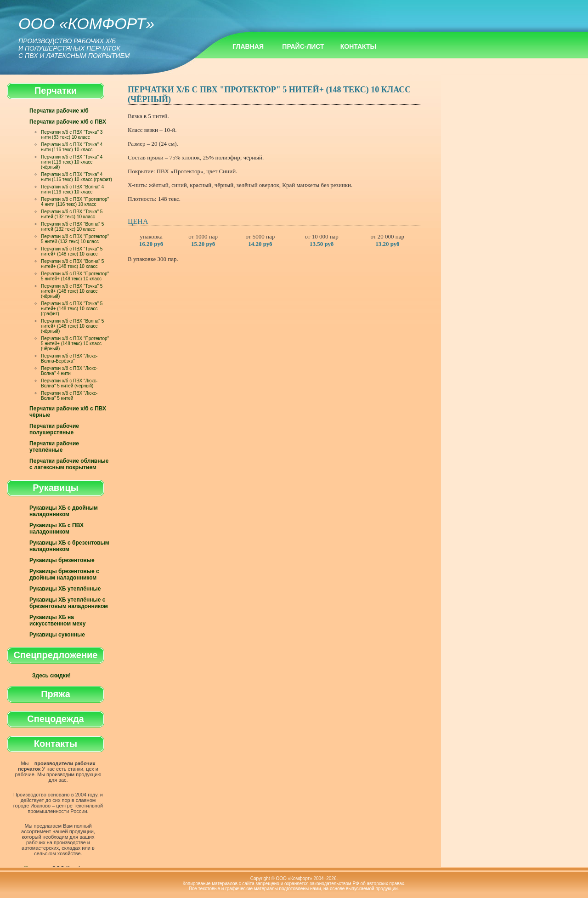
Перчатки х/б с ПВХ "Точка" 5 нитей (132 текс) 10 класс (72, 214)
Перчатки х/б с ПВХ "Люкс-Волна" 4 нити (69, 371)
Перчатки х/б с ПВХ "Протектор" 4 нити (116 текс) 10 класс (75, 202)
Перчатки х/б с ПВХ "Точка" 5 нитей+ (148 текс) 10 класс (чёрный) (72, 291)
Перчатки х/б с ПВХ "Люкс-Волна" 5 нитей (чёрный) (69, 383)
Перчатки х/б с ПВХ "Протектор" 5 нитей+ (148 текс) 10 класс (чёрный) (75, 344)
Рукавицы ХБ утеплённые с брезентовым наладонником (69, 603)
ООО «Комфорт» (86, 37)
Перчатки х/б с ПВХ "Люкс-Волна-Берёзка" (69, 358)
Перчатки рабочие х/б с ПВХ (68, 122)
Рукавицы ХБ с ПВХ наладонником (57, 529)
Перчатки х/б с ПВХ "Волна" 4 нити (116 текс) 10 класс (72, 189)
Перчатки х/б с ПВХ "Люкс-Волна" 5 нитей (69, 396)
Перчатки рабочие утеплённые (54, 447)
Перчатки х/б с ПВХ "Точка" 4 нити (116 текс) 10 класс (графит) (76, 177)
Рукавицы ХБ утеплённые (65, 589)
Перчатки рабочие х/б (59, 111)
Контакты (358, 46)
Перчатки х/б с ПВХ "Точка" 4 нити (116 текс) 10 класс (72, 147)
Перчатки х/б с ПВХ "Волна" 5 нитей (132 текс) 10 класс (72, 227)
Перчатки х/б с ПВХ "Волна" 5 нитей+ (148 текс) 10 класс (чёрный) (72, 326)
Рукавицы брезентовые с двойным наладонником (64, 574)
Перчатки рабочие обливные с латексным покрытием (69, 464)
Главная (248, 46)
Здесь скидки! (51, 676)
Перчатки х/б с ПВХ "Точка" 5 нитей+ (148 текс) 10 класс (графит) (72, 309)
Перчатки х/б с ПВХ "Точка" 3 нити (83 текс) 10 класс (72, 135)
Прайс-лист (303, 46)
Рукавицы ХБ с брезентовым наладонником (69, 546)
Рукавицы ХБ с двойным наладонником (64, 511)
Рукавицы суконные (57, 635)
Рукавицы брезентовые (62, 560)
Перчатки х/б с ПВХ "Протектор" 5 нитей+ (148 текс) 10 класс (75, 276)
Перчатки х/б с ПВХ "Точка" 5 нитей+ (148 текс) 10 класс (72, 251)
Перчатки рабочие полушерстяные (54, 429)
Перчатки (56, 91)
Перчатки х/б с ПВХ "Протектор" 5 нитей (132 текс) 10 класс (75, 239)
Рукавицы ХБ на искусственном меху (57, 620)
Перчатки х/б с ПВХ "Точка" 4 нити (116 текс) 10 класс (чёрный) (72, 162)
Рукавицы (56, 488)
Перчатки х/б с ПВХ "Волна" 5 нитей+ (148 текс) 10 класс (72, 264)
